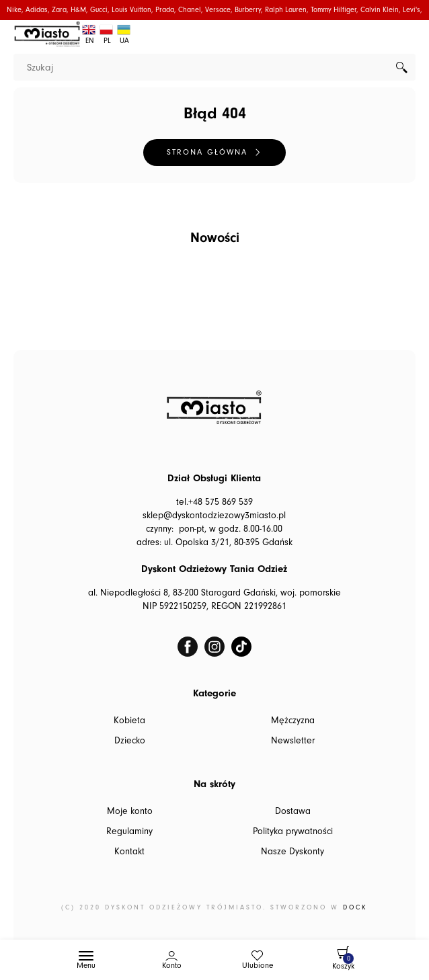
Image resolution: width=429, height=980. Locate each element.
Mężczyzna (293, 721)
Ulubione (258, 966)
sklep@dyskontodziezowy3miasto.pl (214, 516)
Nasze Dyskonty (292, 852)
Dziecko (130, 741)
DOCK (355, 907)
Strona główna (207, 152)
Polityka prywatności (293, 831)
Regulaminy (129, 831)
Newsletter (293, 741)
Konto (172, 966)
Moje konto (130, 811)
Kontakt (129, 852)
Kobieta (129, 721)
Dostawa (293, 811)
